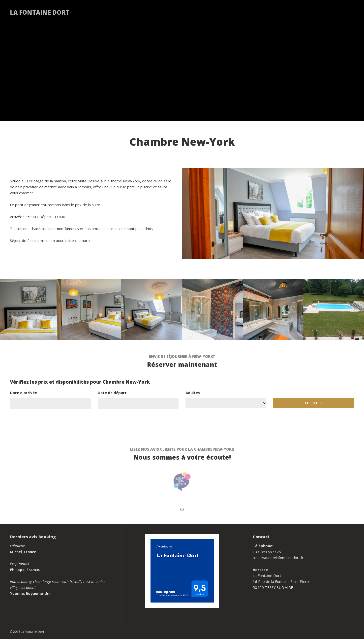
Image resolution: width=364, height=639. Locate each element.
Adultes (193, 393)
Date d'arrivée (23, 393)
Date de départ (112, 393)
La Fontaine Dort (40, 12)
